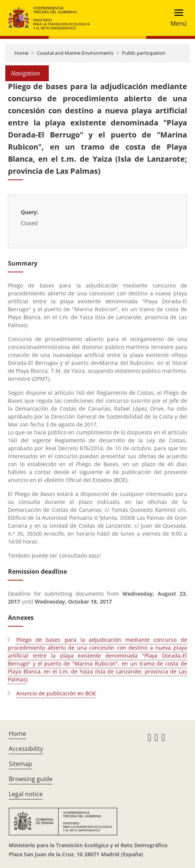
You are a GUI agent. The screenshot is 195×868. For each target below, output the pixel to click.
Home (21, 53)
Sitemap (20, 764)
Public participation (144, 53)
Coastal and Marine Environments (75, 53)
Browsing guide (31, 779)
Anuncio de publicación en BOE (56, 693)
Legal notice (26, 794)
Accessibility (26, 749)
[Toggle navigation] (176, 18)
